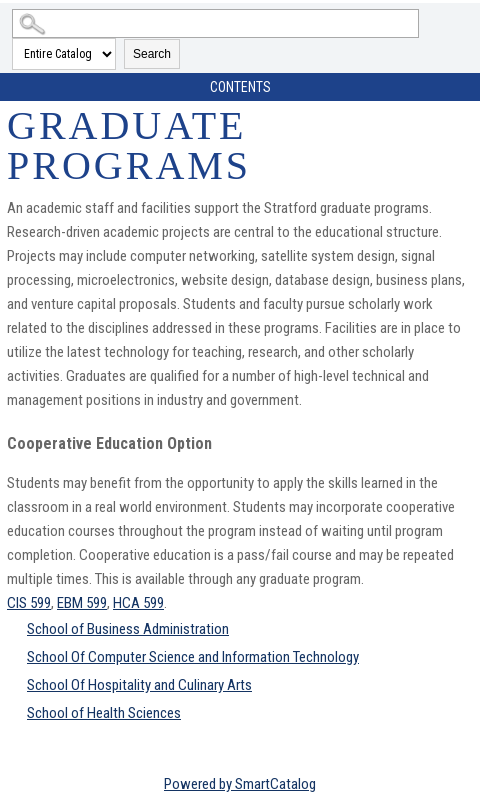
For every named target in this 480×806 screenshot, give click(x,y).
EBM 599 (82, 603)
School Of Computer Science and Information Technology (193, 657)
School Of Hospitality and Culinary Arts (139, 685)
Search (152, 54)
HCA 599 (138, 603)
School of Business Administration (128, 629)
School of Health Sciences (104, 713)
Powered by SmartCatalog (240, 784)
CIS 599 (29, 603)
